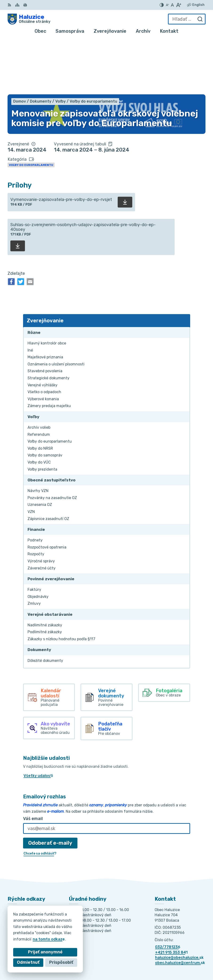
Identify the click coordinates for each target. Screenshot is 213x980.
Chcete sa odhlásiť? (40, 799)
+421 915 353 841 (171, 898)
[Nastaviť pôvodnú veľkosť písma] (172, 5)
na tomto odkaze (49, 939)
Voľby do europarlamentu (31, 110)
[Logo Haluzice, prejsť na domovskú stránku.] (29, 19)
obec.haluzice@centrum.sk (180, 908)
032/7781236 (168, 892)
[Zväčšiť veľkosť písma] (179, 5)
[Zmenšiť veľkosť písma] (167, 5)
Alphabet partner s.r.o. (166, 955)
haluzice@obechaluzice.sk (179, 903)
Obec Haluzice (175, 961)
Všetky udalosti (38, 721)
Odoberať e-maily (50, 788)
